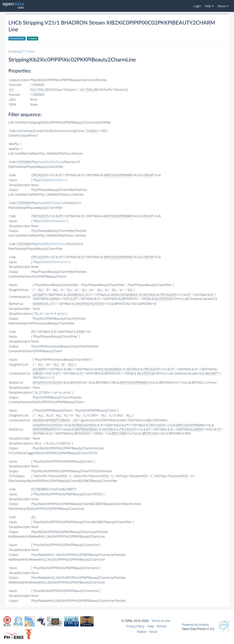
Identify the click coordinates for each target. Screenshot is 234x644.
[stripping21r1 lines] (22, 51)
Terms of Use (161, 621)
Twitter (142, 632)
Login (197, 6)
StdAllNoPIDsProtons (53, 244)
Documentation (17, 38)
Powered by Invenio (195, 625)
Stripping (33, 38)
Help (151, 626)
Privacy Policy (135, 626)
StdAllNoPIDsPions (51, 162)
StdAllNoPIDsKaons (52, 203)
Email (153, 632)
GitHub (162, 626)
